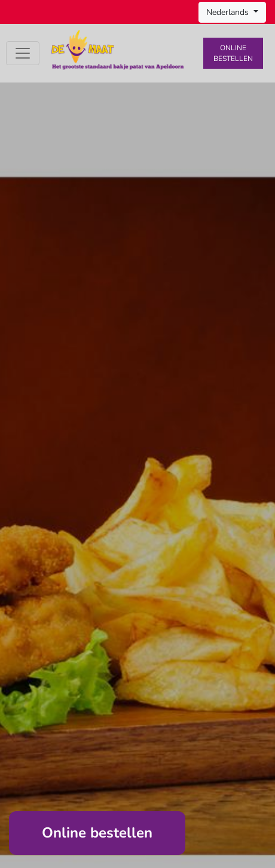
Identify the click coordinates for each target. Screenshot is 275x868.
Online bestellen (233, 53)
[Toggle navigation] (23, 53)
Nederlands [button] (229, 12)
